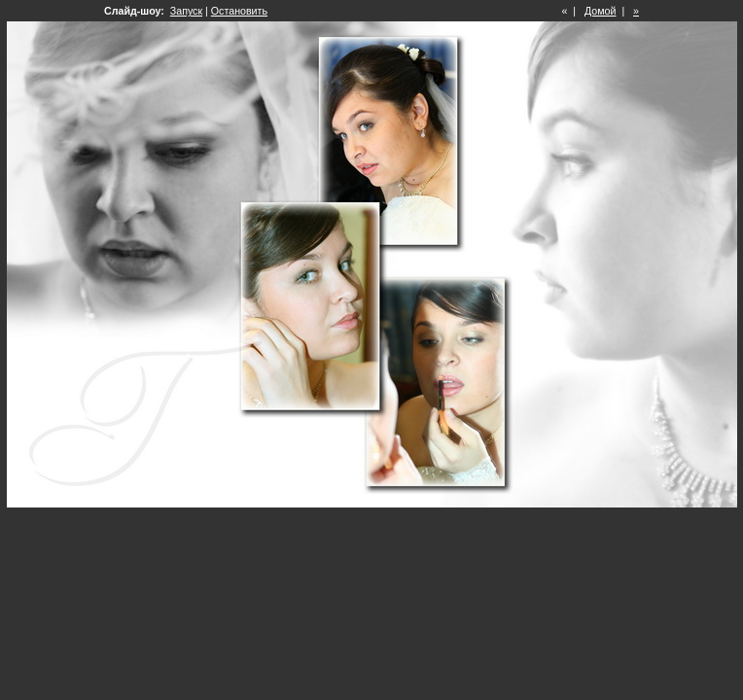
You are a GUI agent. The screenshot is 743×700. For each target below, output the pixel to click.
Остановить (239, 11)
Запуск (186, 11)
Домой (600, 11)
